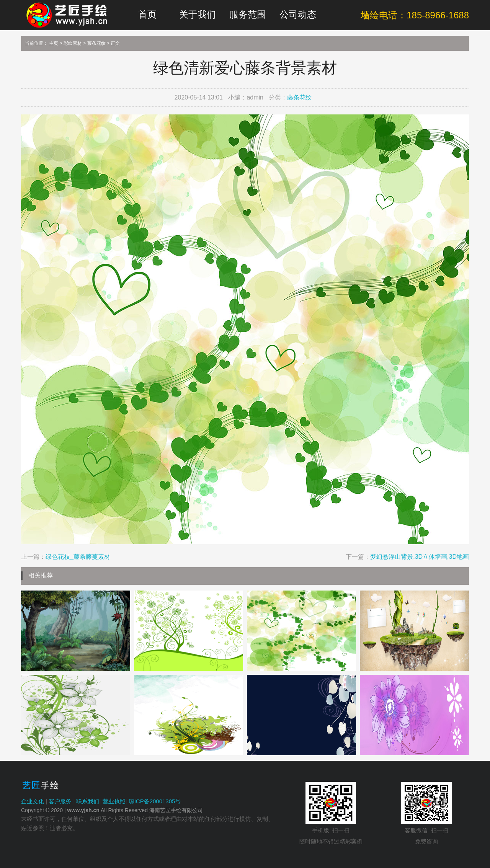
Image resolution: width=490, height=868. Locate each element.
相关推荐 (41, 575)
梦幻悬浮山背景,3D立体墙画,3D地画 (420, 557)
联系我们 (88, 801)
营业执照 (114, 801)
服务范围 (248, 14)
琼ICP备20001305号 (155, 801)
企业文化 (33, 801)
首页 (147, 14)
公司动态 (298, 14)
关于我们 (198, 14)
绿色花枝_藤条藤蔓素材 (78, 557)
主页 (54, 43)
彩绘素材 (73, 43)
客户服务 (60, 801)
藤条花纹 (96, 43)
